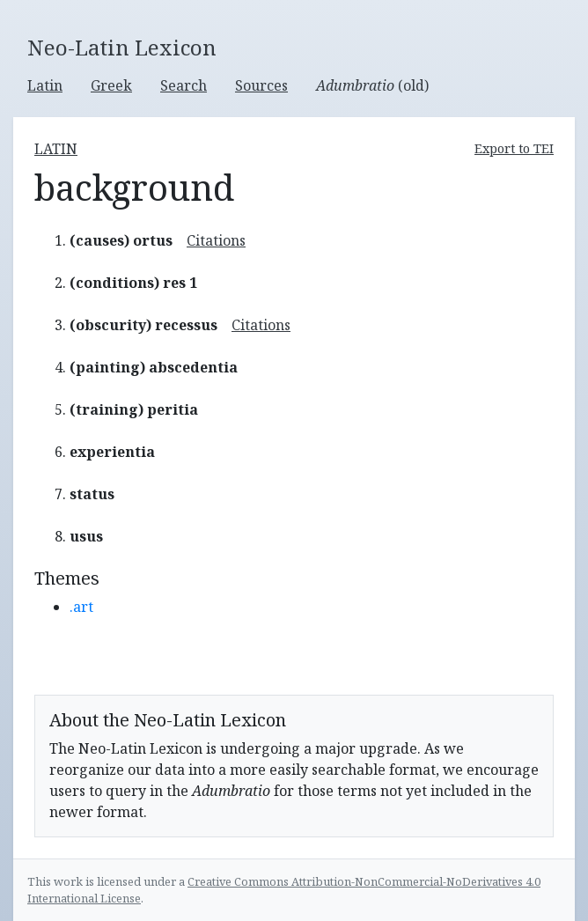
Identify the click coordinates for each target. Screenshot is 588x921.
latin (56, 149)
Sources (261, 85)
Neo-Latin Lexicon (122, 48)
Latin (45, 85)
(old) (372, 85)
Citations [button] (216, 240)
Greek (111, 85)
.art (81, 607)
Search (184, 85)
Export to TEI (514, 148)
